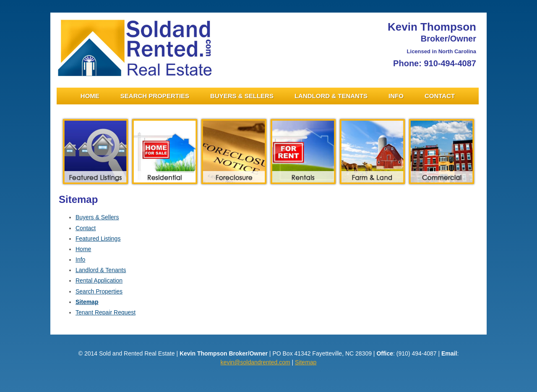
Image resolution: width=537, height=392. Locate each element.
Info (396, 96)
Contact (440, 96)
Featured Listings (98, 239)
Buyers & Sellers (242, 96)
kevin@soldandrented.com (255, 362)
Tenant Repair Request (106, 312)
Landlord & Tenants (331, 96)
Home (90, 96)
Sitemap (87, 302)
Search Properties (155, 96)
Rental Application (99, 280)
